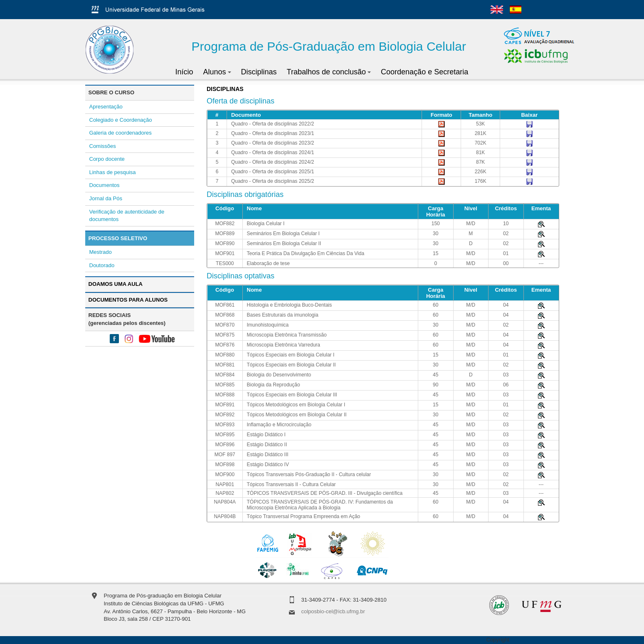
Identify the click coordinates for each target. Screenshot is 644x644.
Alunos (217, 72)
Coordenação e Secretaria (424, 72)
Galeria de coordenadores (121, 133)
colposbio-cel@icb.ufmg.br (333, 611)
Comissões (103, 146)
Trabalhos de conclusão (329, 72)
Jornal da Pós (106, 198)
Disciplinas (259, 72)
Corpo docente (107, 159)
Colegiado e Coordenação (121, 120)
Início (184, 72)
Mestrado (101, 252)
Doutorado (102, 265)
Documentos (105, 185)
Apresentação (106, 107)
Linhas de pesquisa (113, 172)
